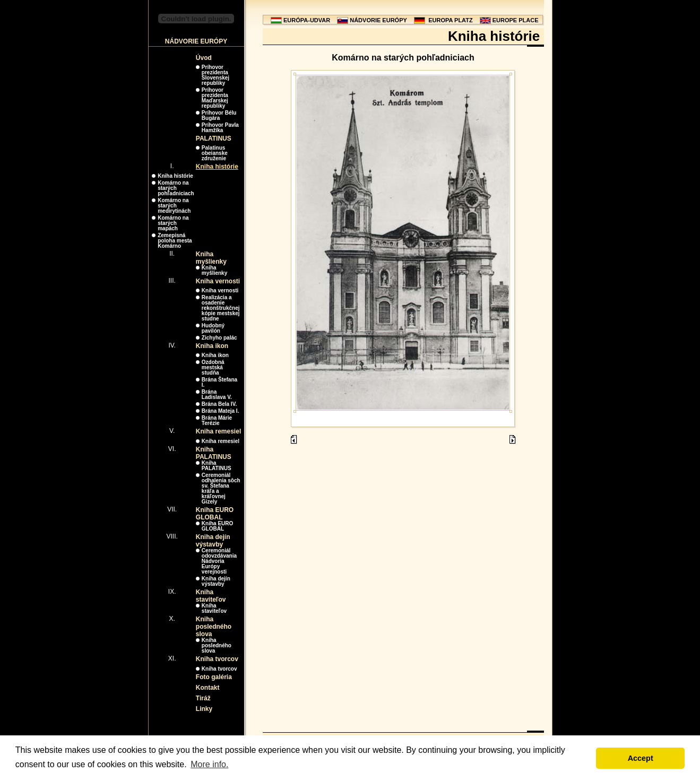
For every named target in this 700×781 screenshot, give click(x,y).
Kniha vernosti (218, 281)
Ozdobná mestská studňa (213, 367)
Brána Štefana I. (219, 382)
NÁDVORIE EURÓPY (378, 20)
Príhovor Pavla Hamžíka (220, 128)
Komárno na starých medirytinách (174, 206)
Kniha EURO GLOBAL (215, 514)
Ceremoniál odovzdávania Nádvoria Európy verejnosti (219, 561)
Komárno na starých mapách (173, 223)
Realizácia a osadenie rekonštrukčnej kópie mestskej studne (221, 308)
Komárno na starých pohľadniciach (176, 188)
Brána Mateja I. (221, 411)
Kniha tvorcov (217, 659)
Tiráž (203, 698)
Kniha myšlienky (211, 258)
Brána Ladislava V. (217, 394)
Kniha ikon (212, 346)
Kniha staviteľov (211, 596)
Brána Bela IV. (219, 404)
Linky (204, 709)
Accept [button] (641, 758)
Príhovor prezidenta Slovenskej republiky (215, 75)
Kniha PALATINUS (214, 453)
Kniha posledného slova (214, 627)
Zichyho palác (219, 338)
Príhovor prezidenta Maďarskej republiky (215, 98)
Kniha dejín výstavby (213, 541)
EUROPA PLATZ (451, 20)
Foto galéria (214, 677)
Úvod (204, 58)
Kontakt (208, 688)
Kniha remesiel (218, 431)
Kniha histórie (217, 167)
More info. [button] (209, 764)
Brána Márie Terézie (217, 420)
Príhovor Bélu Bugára (219, 115)
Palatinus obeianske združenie (215, 153)
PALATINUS (214, 138)
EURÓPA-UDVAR (307, 20)
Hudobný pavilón (213, 328)
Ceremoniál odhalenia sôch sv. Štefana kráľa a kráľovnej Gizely (221, 488)
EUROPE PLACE (516, 20)
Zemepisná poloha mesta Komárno (175, 241)
